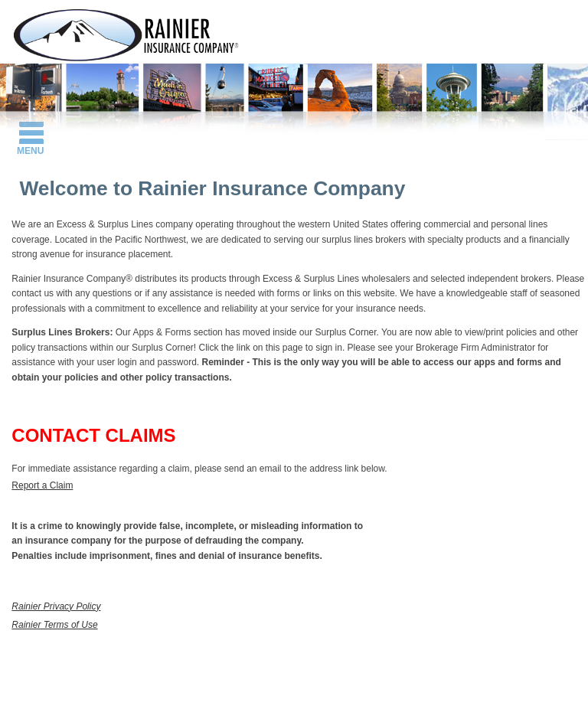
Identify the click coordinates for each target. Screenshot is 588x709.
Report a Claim (42, 485)
